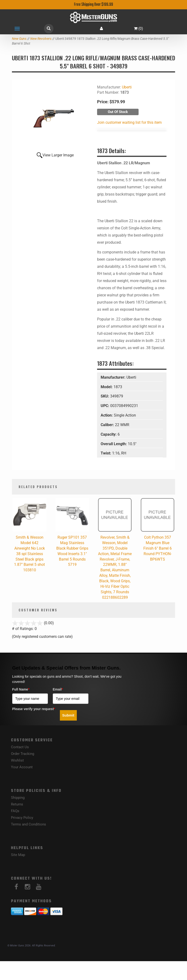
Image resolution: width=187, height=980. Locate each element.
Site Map (18, 855)
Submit (68, 715)
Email (58, 689)
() (138, 28)
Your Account (22, 767)
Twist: (106, 453)
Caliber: (108, 425)
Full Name (21, 689)
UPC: (105, 406)
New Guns (19, 39)
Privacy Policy (22, 818)
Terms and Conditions (29, 824)
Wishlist (17, 760)
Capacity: (109, 434)
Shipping (18, 798)
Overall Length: (114, 444)
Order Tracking (23, 754)
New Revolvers (41, 39)
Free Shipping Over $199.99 (93, 5)
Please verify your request (34, 709)
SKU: (105, 396)
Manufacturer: (114, 377)
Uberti (127, 87)
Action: (107, 415)
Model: (107, 387)
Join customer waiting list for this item (129, 122)
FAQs (15, 811)
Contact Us (20, 747)
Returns (17, 804)
